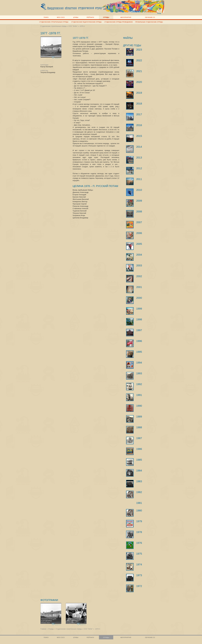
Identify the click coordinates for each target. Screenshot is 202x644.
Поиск (46, 17)
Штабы (76, 17)
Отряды (106, 17)
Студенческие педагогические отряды (86, 22)
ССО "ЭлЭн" (73, 26)
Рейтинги (90, 17)
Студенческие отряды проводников (118, 22)
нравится (56, 58)
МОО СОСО (61, 17)
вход (159, 13)
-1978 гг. (82, 26)
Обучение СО (150, 17)
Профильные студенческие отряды (149, 22)
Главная (43, 629)
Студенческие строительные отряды (54, 22)
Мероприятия (126, 17)
